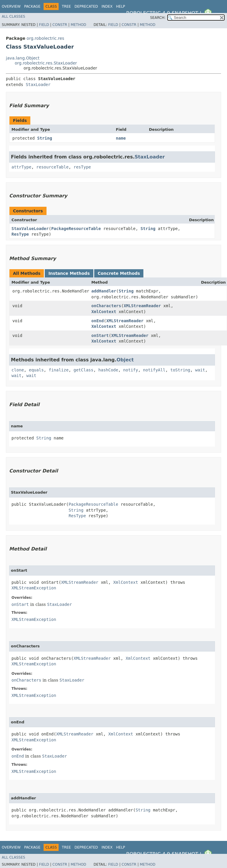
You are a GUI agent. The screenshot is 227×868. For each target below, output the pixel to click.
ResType (20, 234)
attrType (21, 167)
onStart (100, 335)
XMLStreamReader (142, 306)
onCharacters (106, 306)
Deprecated (86, 6)
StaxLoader (38, 85)
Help (121, 6)
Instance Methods (69, 273)
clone (18, 370)
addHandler (104, 291)
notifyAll (154, 370)
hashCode (108, 370)
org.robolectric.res (45, 38)
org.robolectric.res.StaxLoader (46, 63)
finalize (58, 370)
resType (82, 167)
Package (32, 6)
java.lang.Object (23, 58)
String (45, 138)
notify (131, 370)
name (121, 138)
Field (44, 25)
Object (125, 360)
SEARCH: (158, 18)
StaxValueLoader (30, 229)
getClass (83, 370)
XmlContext (104, 312)
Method (78, 25)
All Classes (13, 16)
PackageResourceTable (76, 229)
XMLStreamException (34, 588)
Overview (11, 6)
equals (36, 370)
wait (200, 370)
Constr (60, 25)
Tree (66, 6)
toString (180, 370)
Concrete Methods (119, 273)
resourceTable (52, 167)
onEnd (97, 321)
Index (107, 6)
